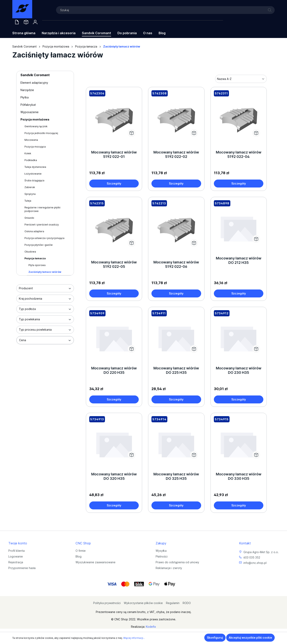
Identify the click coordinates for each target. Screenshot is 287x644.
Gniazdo (29, 218)
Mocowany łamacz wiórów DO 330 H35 (239, 476)
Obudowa (30, 252)
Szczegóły (114, 183)
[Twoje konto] (35, 22)
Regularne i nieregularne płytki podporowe (42, 209)
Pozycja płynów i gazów (39, 245)
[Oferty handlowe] (17, 22)
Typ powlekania (45, 319)
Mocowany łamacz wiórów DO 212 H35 (239, 260)
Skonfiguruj (215, 638)
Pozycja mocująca (35, 147)
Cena (45, 340)
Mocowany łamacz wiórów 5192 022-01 (114, 154)
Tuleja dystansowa (35, 167)
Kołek (28, 153)
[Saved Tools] (26, 22)
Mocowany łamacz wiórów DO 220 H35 (114, 370)
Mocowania (31, 140)
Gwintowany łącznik (36, 126)
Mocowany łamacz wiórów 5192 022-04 (239, 154)
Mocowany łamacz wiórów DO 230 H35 (239, 370)
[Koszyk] (133, 21)
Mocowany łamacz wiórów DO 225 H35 (176, 370)
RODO (187, 603)
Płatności (162, 556)
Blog (79, 556)
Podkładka (31, 160)
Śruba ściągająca (34, 180)
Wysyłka (161, 551)
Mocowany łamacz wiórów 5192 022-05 (114, 264)
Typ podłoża (45, 309)
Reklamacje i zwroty (169, 568)
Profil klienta (16, 551)
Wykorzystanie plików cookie (143, 603)
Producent (45, 288)
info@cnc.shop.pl (255, 563)
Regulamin (173, 603)
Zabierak (30, 187)
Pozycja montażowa (35, 119)
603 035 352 (252, 557)
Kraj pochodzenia (45, 299)
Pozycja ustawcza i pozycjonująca (44, 238)
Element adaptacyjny (34, 83)
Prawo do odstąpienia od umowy (177, 562)
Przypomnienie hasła (22, 568)
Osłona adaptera (34, 231)
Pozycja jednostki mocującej (41, 133)
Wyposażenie (30, 112)
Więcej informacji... (134, 638)
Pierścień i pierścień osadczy (42, 225)
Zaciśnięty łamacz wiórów (45, 272)
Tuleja (28, 201)
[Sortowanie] (241, 79)
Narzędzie (27, 90)
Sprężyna (30, 194)
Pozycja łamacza (35, 258)
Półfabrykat (28, 105)
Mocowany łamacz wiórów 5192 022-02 (176, 154)
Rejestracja (16, 562)
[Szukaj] (165, 10)
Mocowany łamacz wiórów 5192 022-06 (176, 264)
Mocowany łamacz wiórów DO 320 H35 (114, 476)
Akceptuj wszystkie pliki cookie (250, 638)
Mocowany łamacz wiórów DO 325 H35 (176, 476)
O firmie (81, 551)
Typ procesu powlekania (45, 330)
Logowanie (16, 556)
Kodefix (151, 627)
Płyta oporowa (37, 265)
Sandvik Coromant (35, 75)
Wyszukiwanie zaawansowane (96, 562)
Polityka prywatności (107, 603)
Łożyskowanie (33, 174)
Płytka (25, 97)
